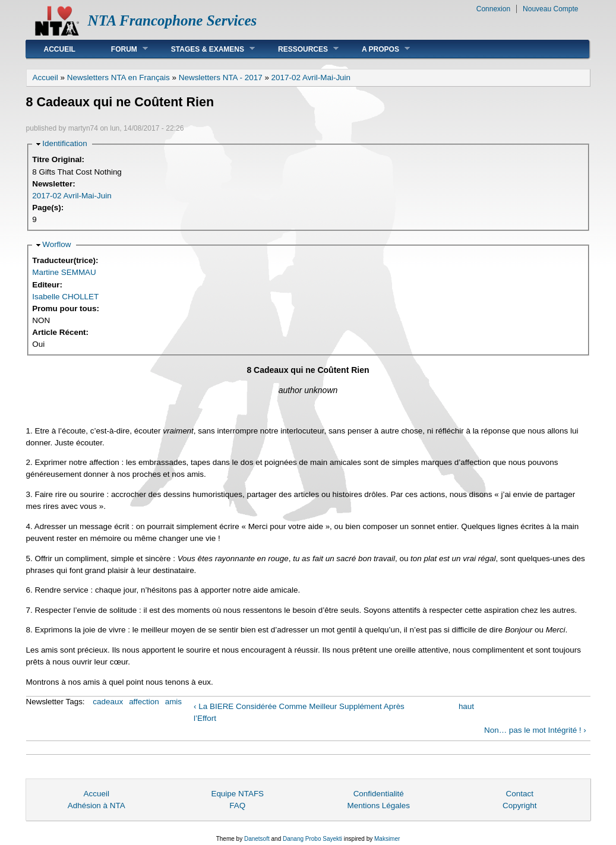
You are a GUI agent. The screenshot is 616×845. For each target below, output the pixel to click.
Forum (121, 49)
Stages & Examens (204, 49)
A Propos (377, 49)
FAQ (237, 806)
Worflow (56, 244)
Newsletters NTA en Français (119, 77)
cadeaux (108, 702)
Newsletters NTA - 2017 (221, 77)
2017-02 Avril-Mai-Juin (311, 77)
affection (144, 702)
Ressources (299, 49)
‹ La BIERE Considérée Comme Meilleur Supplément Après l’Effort (299, 712)
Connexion (493, 9)
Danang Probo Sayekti (312, 839)
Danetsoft (257, 839)
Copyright (520, 806)
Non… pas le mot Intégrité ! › (535, 730)
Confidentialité (379, 794)
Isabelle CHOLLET (65, 297)
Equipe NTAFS (237, 794)
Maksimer (387, 839)
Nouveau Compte (550, 9)
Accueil (60, 49)
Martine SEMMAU (64, 272)
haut (466, 706)
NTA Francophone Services (173, 20)
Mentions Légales (379, 806)
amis (173, 702)
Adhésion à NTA (97, 806)
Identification (64, 143)
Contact (520, 794)
